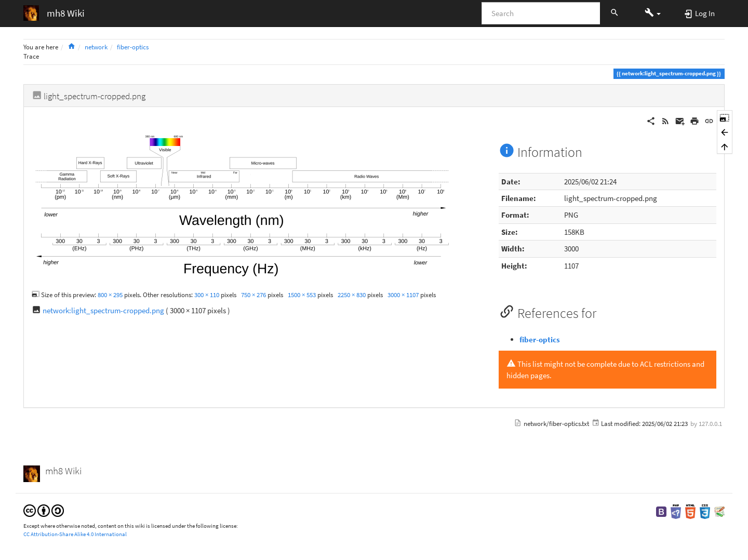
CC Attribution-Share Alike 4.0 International (75, 534)
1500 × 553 (302, 295)
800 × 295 (110, 295)
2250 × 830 (352, 295)
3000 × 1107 (403, 295)
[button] (653, 13)
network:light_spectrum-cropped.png (103, 310)
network (96, 47)
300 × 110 (207, 295)
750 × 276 (253, 295)
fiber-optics (133, 47)
